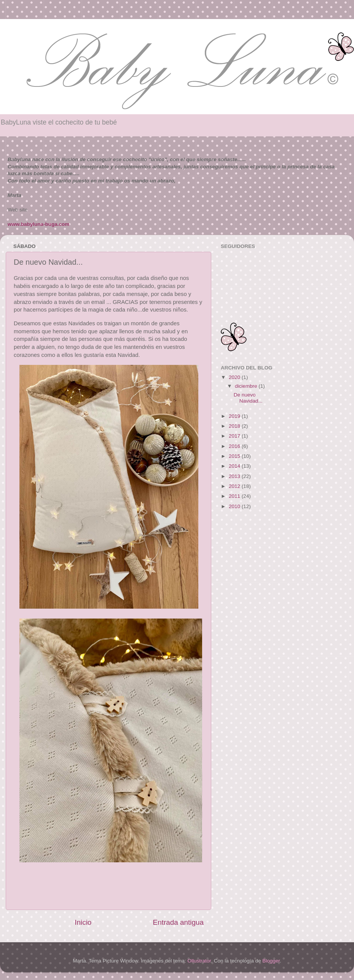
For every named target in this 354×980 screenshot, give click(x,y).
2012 (235, 486)
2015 (235, 456)
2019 (235, 416)
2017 (235, 436)
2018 (235, 426)
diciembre (247, 386)
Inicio (83, 922)
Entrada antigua (178, 922)
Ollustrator (199, 961)
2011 (235, 496)
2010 (235, 506)
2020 (235, 377)
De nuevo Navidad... (248, 398)
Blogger (271, 961)
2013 (235, 476)
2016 (235, 446)
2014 (235, 466)
